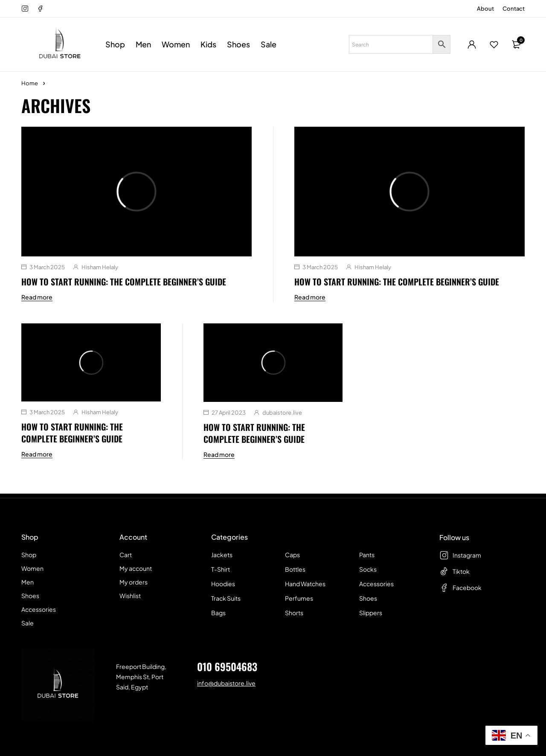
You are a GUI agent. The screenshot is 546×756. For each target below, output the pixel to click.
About (485, 9)
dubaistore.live (282, 413)
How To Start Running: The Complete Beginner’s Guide (124, 282)
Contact (514, 9)
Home (30, 83)
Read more (37, 297)
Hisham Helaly (100, 267)
